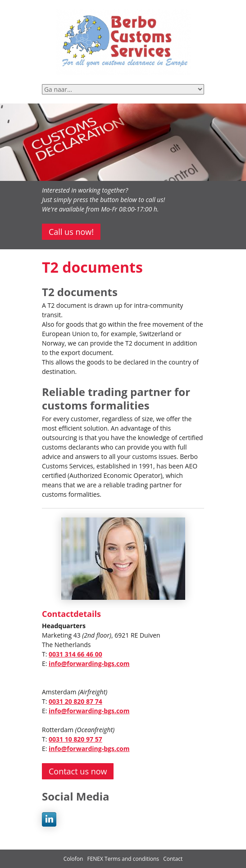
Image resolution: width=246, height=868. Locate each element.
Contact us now (78, 771)
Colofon (73, 859)
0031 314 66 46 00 (75, 654)
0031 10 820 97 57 (75, 739)
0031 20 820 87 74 (75, 701)
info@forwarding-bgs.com (89, 663)
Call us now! (71, 232)
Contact (173, 859)
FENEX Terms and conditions (124, 859)
